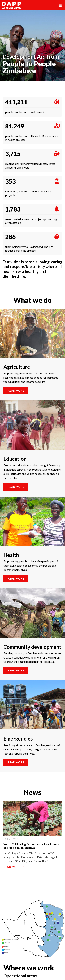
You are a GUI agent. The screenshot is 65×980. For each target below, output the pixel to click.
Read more (16, 390)
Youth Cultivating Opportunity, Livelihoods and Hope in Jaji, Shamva (31, 846)
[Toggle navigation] (60, 5)
